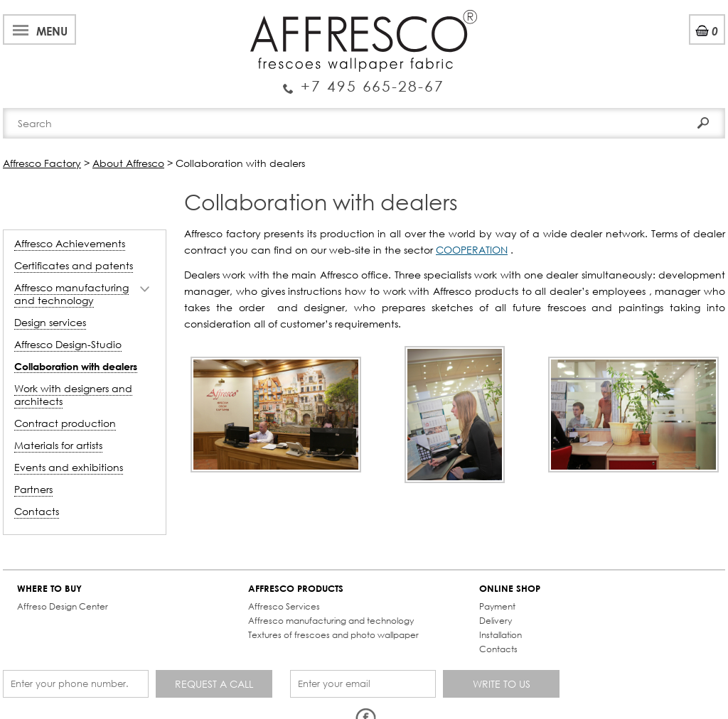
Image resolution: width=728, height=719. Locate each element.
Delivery (496, 621)
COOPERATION (472, 250)
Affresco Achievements (70, 243)
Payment (497, 606)
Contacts (37, 511)
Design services (50, 322)
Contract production (65, 423)
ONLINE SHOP (510, 589)
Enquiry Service (364, 80)
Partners (33, 489)
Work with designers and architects (73, 395)
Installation (500, 635)
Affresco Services (284, 606)
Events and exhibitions (69, 467)
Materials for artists (58, 445)
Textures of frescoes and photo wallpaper (333, 635)
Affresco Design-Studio (68, 344)
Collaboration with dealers (76, 366)
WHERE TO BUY (49, 589)
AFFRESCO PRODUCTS (296, 589)
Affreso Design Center (63, 606)
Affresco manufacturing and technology (71, 294)
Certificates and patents (74, 265)
